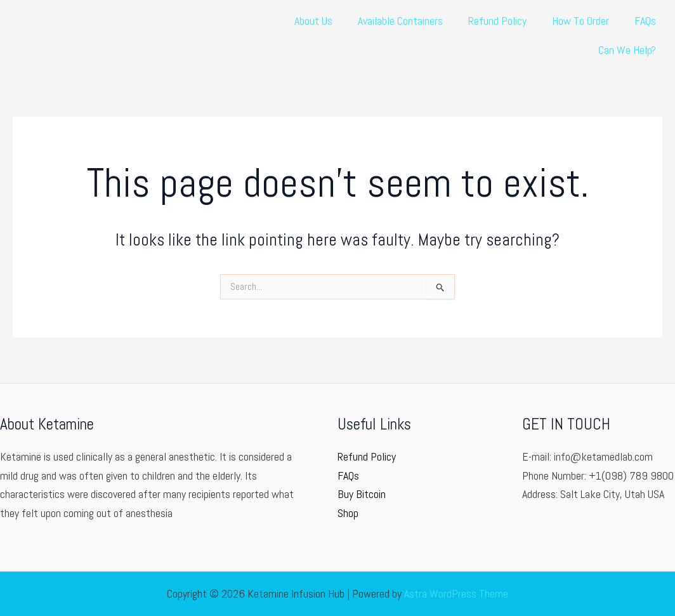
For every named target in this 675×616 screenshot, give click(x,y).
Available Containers (400, 21)
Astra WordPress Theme (456, 593)
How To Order (580, 21)
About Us (313, 21)
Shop (348, 513)
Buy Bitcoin (362, 494)
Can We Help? (627, 50)
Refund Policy (497, 21)
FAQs (645, 21)
